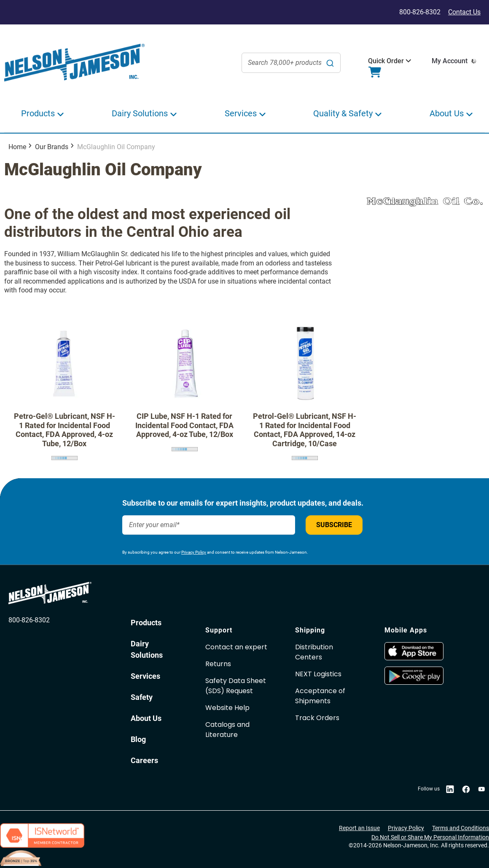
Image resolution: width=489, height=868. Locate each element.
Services (145, 676)
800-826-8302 (29, 620)
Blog (138, 739)
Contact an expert (236, 647)
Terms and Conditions (461, 828)
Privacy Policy (194, 552)
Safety (142, 697)
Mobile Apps (406, 630)
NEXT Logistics (318, 674)
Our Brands (52, 147)
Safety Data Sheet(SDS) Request (236, 686)
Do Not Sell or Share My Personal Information (430, 837)
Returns (218, 664)
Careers (144, 760)
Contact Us (464, 12)
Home (17, 147)
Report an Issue (359, 828)
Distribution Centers (314, 652)
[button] (386, 61)
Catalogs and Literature (227, 730)
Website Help (227, 708)
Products (146, 623)
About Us (146, 718)
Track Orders (317, 718)
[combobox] (291, 63)
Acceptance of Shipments (320, 696)
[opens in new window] (414, 658)
